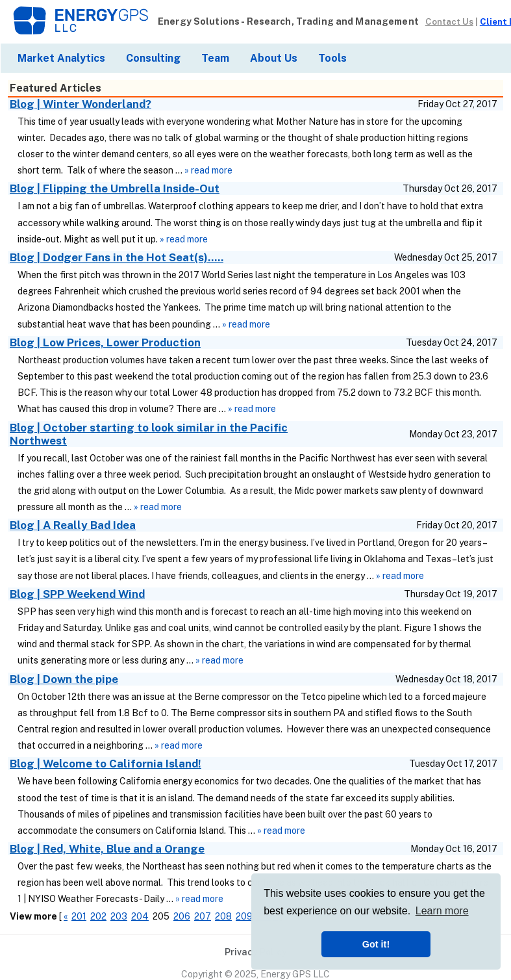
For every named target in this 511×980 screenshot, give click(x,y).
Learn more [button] (442, 911)
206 (182, 916)
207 (203, 916)
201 (79, 916)
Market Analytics (61, 58)
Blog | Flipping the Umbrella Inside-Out (115, 188)
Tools (332, 58)
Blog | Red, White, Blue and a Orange (107, 849)
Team (215, 58)
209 (244, 916)
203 (119, 916)
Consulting (153, 58)
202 (98, 916)
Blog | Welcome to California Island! (106, 764)
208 (223, 916)
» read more (208, 170)
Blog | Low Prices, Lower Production (105, 342)
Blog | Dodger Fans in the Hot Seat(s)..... (117, 257)
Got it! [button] (376, 944)
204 (140, 916)
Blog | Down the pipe (64, 679)
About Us (274, 58)
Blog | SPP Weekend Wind (77, 594)
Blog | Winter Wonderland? (81, 104)
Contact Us (449, 21)
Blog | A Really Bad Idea (73, 525)
